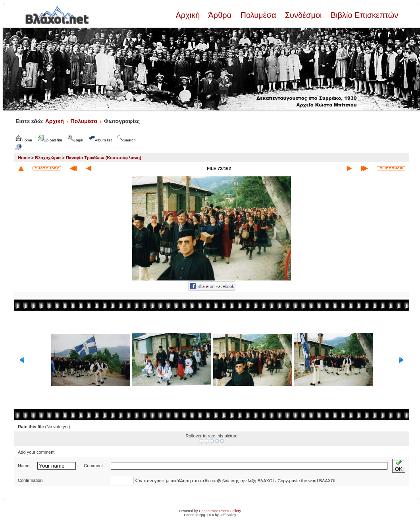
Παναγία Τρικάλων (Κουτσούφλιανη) (104, 158)
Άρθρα (220, 15)
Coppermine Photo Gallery (220, 511)
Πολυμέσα (258, 15)
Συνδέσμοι (303, 15)
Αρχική (189, 15)
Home (24, 158)
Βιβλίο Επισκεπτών (363, 15)
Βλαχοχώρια (48, 158)
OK (399, 466)
